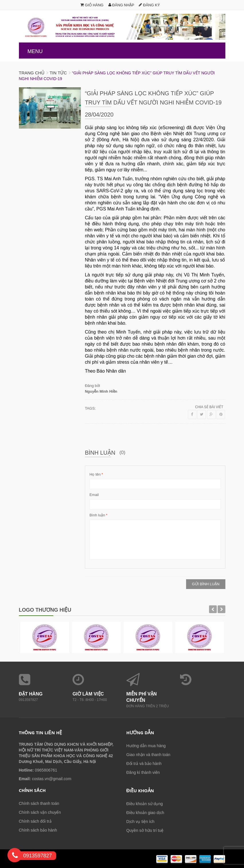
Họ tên (95, 474)
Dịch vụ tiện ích (140, 821)
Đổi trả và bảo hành (144, 764)
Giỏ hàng (92, 5)
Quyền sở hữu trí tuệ (145, 830)
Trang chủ (32, 73)
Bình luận (97, 515)
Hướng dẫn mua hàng (146, 746)
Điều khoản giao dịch (145, 813)
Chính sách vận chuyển (40, 812)
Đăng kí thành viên (143, 772)
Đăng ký (149, 5)
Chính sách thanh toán (39, 803)
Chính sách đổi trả (35, 821)
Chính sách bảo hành (38, 830)
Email (94, 495)
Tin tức (58, 73)
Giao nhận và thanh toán (149, 755)
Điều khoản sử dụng (145, 804)
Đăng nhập (121, 5)
